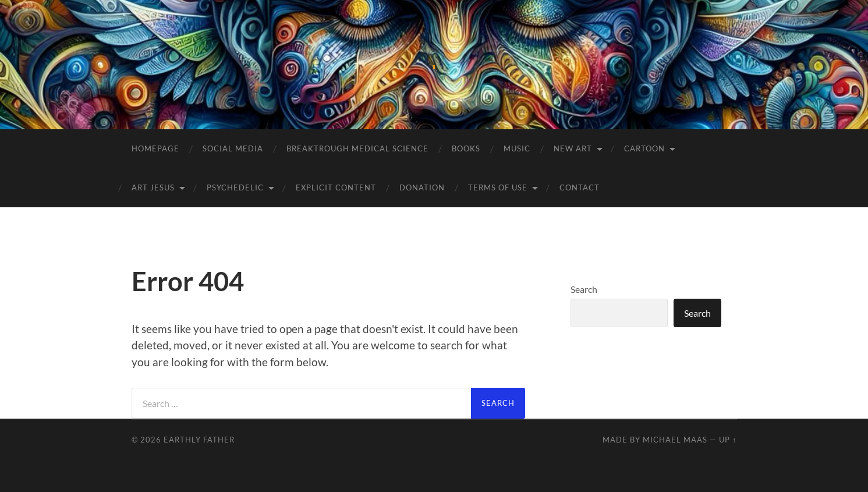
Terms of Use (498, 187)
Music (517, 148)
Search (584, 289)
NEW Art (573, 148)
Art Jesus (153, 187)
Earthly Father (199, 440)
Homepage (155, 148)
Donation (422, 187)
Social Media (233, 148)
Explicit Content (336, 187)
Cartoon (644, 148)
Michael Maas (675, 440)
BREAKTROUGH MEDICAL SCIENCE (357, 148)
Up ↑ (728, 440)
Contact (580, 187)
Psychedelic (235, 187)
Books (466, 148)
